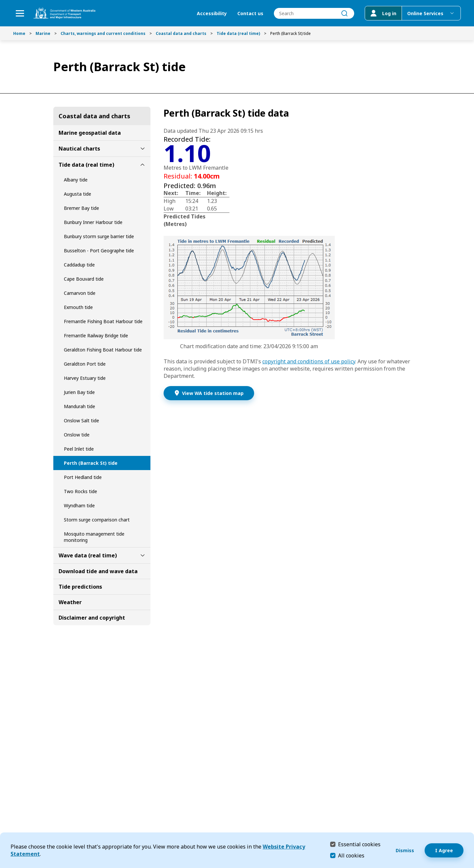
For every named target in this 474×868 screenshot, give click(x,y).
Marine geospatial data (90, 133)
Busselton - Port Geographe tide (99, 251)
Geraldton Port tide (85, 364)
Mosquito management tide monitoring (94, 537)
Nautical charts (79, 149)
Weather (70, 602)
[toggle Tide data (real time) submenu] (143, 165)
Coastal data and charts (181, 33)
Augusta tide (78, 194)
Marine (43, 33)
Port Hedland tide (83, 477)
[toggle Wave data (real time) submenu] (143, 555)
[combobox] (314, 13)
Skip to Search (2, 2)
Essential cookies (359, 844)
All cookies (351, 855)
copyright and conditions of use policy (309, 361)
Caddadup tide (79, 265)
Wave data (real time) (88, 555)
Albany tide (76, 180)
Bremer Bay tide (81, 208)
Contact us (250, 13)
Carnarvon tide (80, 293)
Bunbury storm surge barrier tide (99, 236)
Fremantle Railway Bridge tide (96, 336)
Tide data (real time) (238, 33)
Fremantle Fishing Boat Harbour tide (103, 321)
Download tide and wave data (98, 571)
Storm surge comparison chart (97, 520)
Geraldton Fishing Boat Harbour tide (103, 350)
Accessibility (212, 13)
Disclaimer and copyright (92, 618)
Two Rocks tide (80, 491)
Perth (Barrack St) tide (91, 463)
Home (19, 33)
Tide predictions (80, 587)
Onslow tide (77, 435)
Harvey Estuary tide (85, 378)
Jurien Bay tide (79, 392)
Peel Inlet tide (79, 449)
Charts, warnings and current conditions (103, 33)
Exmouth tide (78, 307)
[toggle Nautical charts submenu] (143, 149)
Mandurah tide (79, 406)
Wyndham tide (79, 505)
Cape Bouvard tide (84, 279)
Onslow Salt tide (81, 420)
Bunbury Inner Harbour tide (93, 222)
